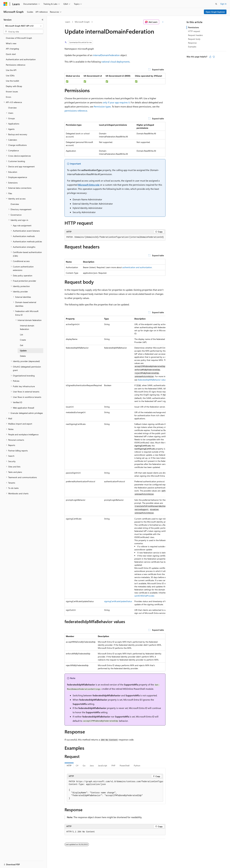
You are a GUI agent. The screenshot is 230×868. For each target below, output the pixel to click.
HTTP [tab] (69, 765)
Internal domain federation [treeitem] (27, 327)
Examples (192, 47)
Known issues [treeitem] (12, 91)
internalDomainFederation (106, 55)
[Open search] (216, 4)
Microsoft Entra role (89, 185)
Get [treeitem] (22, 345)
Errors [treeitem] (9, 97)
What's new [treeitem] (11, 43)
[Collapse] (43, 20)
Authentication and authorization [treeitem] (21, 59)
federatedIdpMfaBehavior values (152, 380)
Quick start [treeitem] (11, 54)
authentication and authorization (137, 267)
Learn (68, 22)
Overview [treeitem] (12, 108)
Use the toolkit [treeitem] (12, 81)
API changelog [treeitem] (12, 49)
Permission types (102, 106)
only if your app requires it (116, 102)
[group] (115, 466)
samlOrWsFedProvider (144, 596)
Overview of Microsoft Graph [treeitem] (19, 38)
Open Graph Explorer (215, 12)
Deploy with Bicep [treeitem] (14, 86)
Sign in (223, 4)
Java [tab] (92, 765)
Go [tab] (84, 765)
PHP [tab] (113, 765)
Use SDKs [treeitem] (10, 76)
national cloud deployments (116, 62)
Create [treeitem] (23, 340)
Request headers (195, 35)
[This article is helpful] (210, 57)
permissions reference (76, 111)
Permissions (193, 27)
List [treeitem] (21, 335)
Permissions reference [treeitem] (16, 65)
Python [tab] (137, 765)
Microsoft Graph (82, 22)
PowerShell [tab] (125, 765)
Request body (194, 39)
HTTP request (194, 31)
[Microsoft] (5, 4)
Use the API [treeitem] (11, 70)
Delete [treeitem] (23, 356)
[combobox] (23, 26)
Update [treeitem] (23, 351)
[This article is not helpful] (214, 57)
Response (192, 43)
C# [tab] (77, 765)
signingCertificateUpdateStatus (118, 601)
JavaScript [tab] (103, 765)
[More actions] (163, 22)
